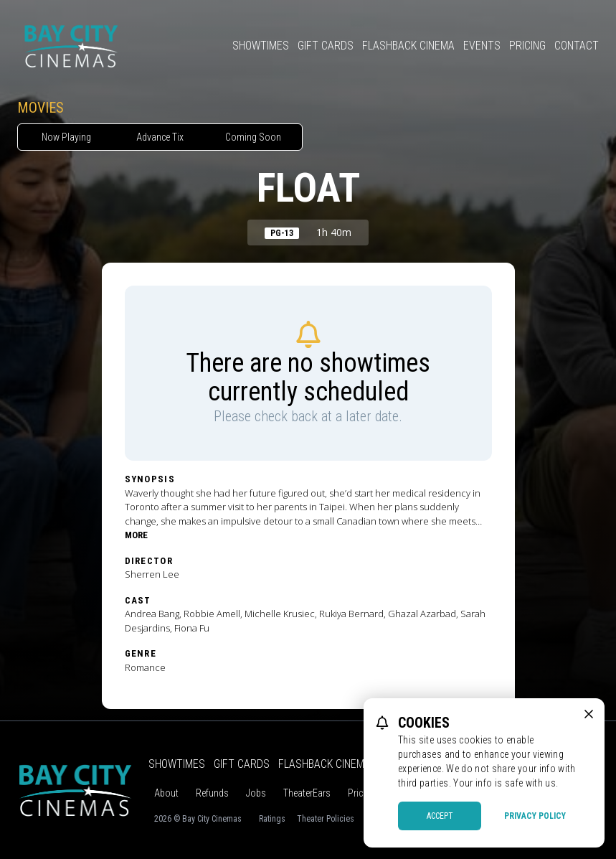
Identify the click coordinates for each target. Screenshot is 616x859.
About (166, 793)
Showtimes (261, 46)
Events (482, 46)
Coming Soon (253, 137)
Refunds (212, 793)
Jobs (256, 793)
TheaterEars (307, 793)
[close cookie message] (589, 714)
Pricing (527, 46)
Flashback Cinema (408, 46)
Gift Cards (326, 46)
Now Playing (66, 137)
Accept (440, 816)
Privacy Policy (535, 816)
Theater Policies (326, 819)
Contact (577, 46)
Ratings (272, 819)
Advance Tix (160, 137)
